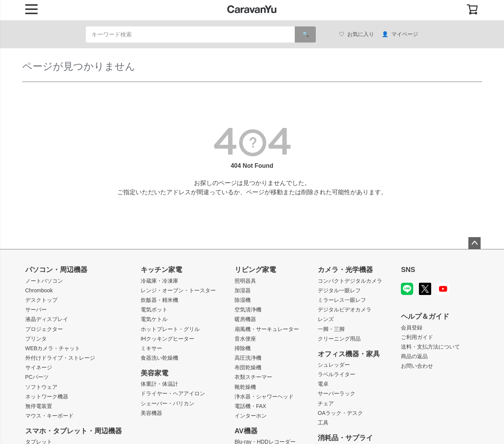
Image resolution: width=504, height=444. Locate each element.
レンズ (326, 319)
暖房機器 (245, 319)
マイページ (400, 34)
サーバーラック (337, 393)
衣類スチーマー (253, 377)
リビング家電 (255, 270)
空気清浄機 (248, 310)
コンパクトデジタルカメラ (350, 281)
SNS (408, 270)
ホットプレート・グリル (170, 329)
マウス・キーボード (49, 416)
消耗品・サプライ (345, 438)
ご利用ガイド (417, 337)
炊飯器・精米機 (159, 300)
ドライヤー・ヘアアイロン (173, 393)
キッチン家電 (161, 270)
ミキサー (151, 348)
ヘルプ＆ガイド (425, 316)
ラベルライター (337, 374)
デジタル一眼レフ (339, 290)
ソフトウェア (41, 387)
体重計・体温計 (159, 384)
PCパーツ (37, 377)
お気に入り (356, 34)
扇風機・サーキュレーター (267, 329)
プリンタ (36, 339)
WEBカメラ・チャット (53, 348)
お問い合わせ (417, 366)
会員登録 (412, 328)
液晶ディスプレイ (47, 319)
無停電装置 (39, 406)
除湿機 (243, 300)
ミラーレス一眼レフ (342, 300)
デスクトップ (41, 300)
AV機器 (246, 431)
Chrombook (39, 290)
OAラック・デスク (340, 413)
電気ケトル (154, 319)
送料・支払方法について (430, 347)
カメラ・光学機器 (345, 270)
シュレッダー (334, 365)
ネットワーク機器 (47, 396)
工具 (323, 423)
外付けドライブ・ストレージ (60, 358)
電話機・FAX (250, 406)
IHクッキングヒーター (167, 339)
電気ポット (154, 310)
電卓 (323, 384)
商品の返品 (414, 356)
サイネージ (39, 367)
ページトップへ (474, 243)
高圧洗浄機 (248, 358)
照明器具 (245, 281)
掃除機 (243, 348)
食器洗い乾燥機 (159, 358)
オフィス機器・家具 (349, 354)
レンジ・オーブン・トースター (178, 290)
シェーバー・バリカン (167, 403)
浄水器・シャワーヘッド (264, 396)
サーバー (36, 310)
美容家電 (154, 373)
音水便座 (245, 339)
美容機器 (151, 413)
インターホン (251, 416)
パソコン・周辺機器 (56, 270)
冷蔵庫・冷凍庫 (159, 281)
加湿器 (243, 290)
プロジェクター (44, 329)
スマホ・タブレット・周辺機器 (74, 431)
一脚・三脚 (331, 329)
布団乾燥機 (248, 367)
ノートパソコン (44, 281)
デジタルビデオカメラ (345, 310)
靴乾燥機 (245, 387)
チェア (326, 403)
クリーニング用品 (339, 339)
